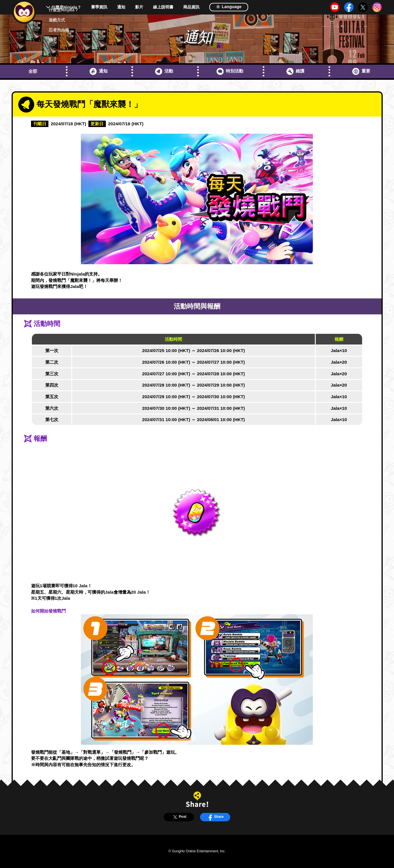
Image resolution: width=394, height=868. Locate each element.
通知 (121, 7)
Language (229, 7)
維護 (295, 71)
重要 (361, 71)
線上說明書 (163, 7)
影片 (139, 7)
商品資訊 (191, 7)
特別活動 (230, 71)
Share (215, 817)
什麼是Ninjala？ (66, 7)
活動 (164, 71)
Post (179, 817)
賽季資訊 (99, 7)
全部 (33, 71)
